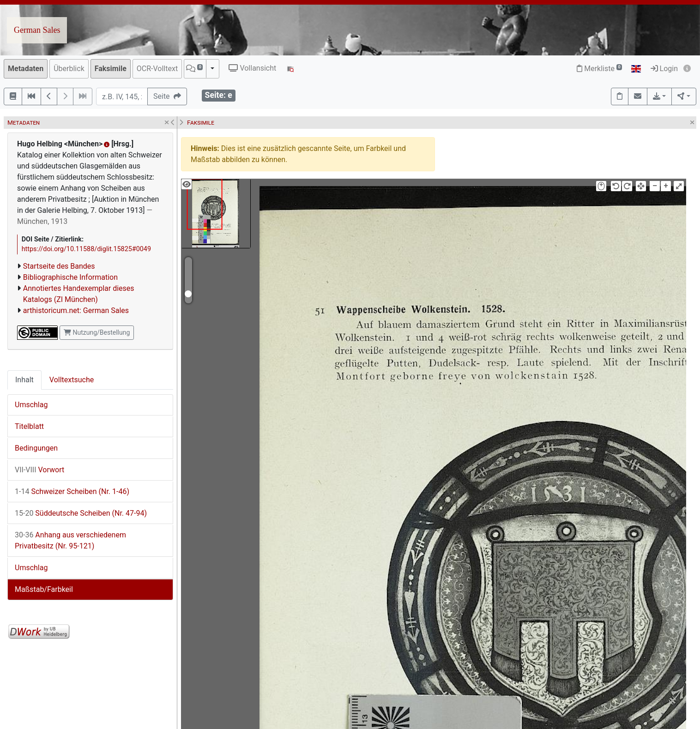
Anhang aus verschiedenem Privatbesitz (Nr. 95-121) (70, 540)
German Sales (37, 30)
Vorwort (39, 470)
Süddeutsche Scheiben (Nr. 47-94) (81, 513)
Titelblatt (29, 426)
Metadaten (26, 69)
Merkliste (599, 69)
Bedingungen (36, 448)
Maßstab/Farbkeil (44, 589)
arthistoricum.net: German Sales (76, 310)
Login (664, 69)
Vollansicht (252, 68)
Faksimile (111, 69)
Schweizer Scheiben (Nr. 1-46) (72, 491)
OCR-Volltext (157, 69)
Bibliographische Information (70, 277)
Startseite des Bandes (59, 266)
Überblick (69, 69)
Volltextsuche (72, 380)
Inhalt (24, 380)
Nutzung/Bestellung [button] (97, 332)
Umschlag (31, 405)
